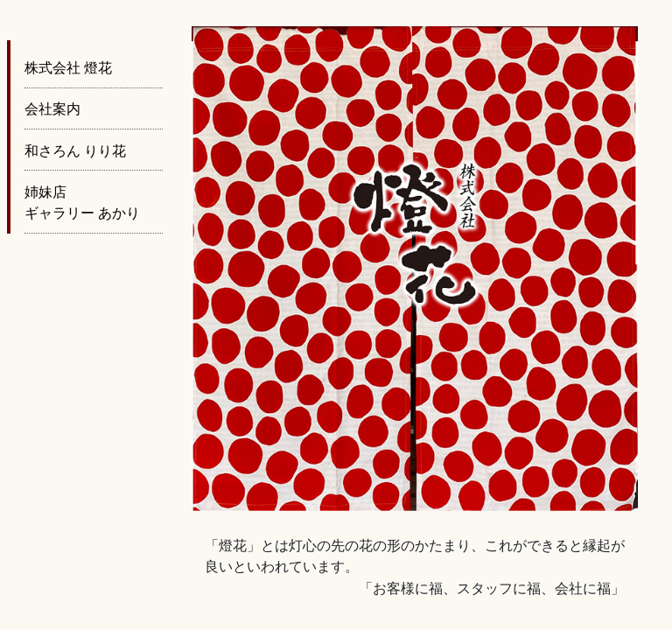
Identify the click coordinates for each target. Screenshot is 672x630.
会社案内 (52, 109)
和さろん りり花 (75, 151)
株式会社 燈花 (68, 68)
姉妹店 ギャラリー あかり (82, 203)
